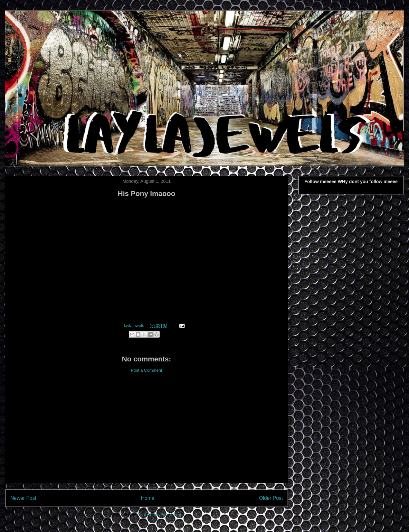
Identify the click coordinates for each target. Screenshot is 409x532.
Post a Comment (147, 370)
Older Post (271, 498)
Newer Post (23, 498)
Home (148, 498)
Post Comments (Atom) (159, 515)
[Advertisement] (147, 433)
